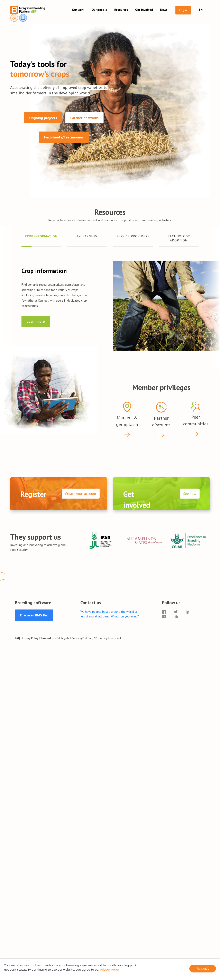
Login (183, 10)
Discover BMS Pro (34, 615)
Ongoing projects (43, 118)
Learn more (36, 321)
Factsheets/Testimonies (64, 137)
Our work (78, 10)
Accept (203, 968)
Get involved (144, 10)
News (164, 10)
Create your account (81, 494)
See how (190, 494)
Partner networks (84, 118)
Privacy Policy (30, 638)
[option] (101, 540)
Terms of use (48, 638)
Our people (99, 10)
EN (201, 10)
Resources (121, 10)
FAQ (17, 638)
